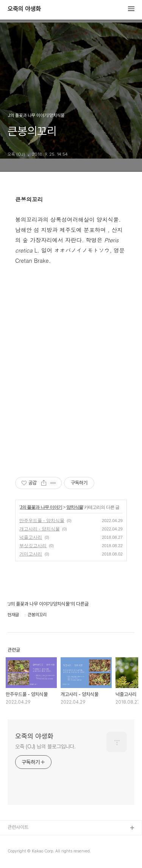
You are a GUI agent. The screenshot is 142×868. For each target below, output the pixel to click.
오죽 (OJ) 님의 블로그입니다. (45, 746)
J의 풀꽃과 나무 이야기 (41, 507)
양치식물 (75, 507)
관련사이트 (18, 827)
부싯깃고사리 (33, 546)
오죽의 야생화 (24, 9)
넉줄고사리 (31, 537)
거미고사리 (31, 554)
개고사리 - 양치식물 (40, 529)
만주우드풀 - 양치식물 (42, 521)
